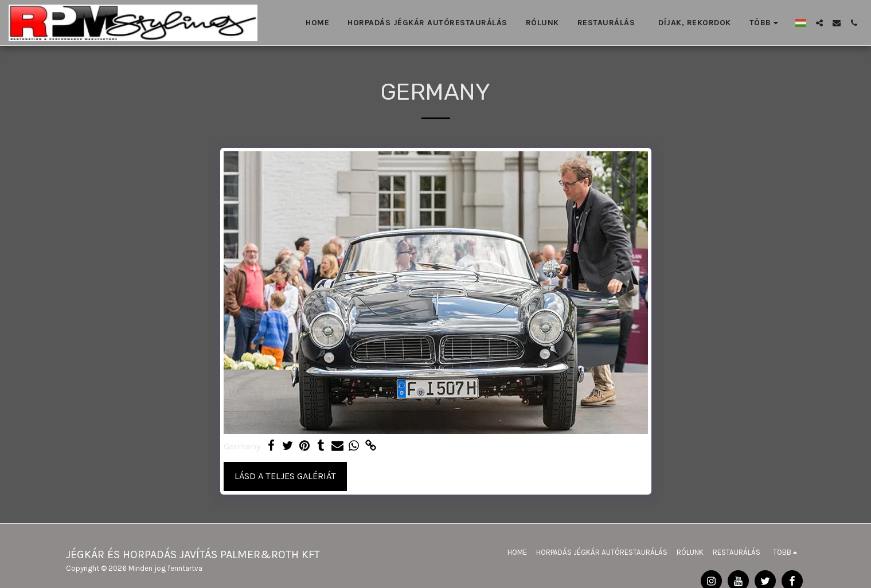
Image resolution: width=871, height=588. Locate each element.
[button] (819, 23)
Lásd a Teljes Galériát (285, 476)
